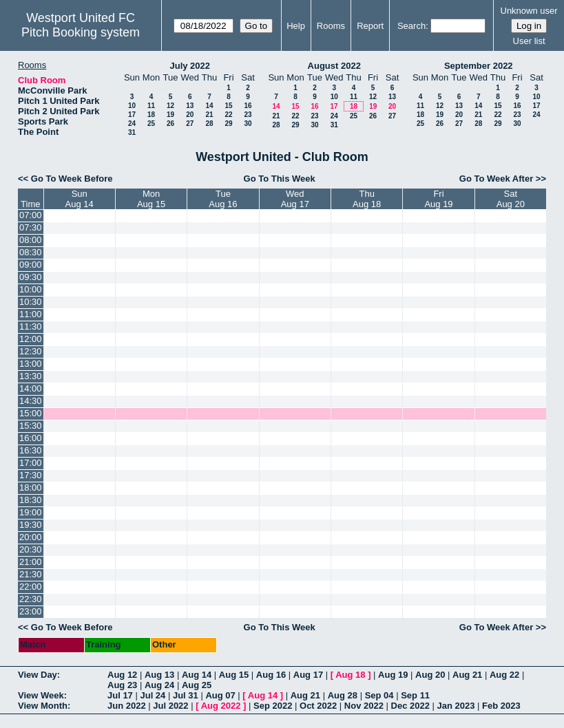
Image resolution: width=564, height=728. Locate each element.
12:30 (31, 351)
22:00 (31, 587)
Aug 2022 (221, 706)
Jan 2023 (456, 706)
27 (190, 124)
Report (370, 26)
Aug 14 (197, 675)
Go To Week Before (72, 179)
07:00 (31, 215)
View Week (41, 695)
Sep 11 (415, 695)
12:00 (31, 339)
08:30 (31, 252)
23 (248, 115)
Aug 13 (159, 675)
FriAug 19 (438, 199)
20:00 (31, 537)
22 (228, 115)
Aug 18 (350, 675)
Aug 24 (159, 685)
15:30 (31, 426)
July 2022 (190, 66)
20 (190, 115)
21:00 (31, 562)
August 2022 (334, 66)
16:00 (31, 438)
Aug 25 (197, 685)
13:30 (31, 376)
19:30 (31, 525)
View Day (38, 675)
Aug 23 (122, 685)
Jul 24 (153, 695)
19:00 (31, 512)
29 (228, 124)
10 (132, 106)
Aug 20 (430, 675)
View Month (43, 706)
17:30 (31, 475)
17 (132, 115)
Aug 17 (308, 675)
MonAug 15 (151, 199)
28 (209, 124)
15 (228, 106)
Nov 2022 (364, 706)
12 (170, 106)
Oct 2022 (318, 706)
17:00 (31, 463)
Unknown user (529, 11)
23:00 (31, 611)
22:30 (31, 599)
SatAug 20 (511, 199)
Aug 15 (234, 675)
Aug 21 (467, 675)
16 (248, 106)
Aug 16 (271, 675)
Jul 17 (120, 695)
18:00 (31, 488)
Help (296, 26)
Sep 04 (379, 695)
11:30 (31, 326)
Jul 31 (186, 695)
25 (151, 124)
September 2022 (479, 66)
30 (248, 124)
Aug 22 (504, 675)
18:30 (31, 500)
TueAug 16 (223, 199)
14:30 (31, 401)
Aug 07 (220, 695)
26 (170, 124)
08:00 (31, 240)
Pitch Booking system (81, 32)
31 (132, 132)
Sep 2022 (273, 706)
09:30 (31, 277)
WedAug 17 (295, 199)
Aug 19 (393, 675)
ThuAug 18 (367, 199)
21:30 (31, 574)
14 (209, 106)
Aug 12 (122, 675)
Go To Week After (496, 179)
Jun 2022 (127, 706)
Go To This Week (280, 179)
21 (209, 115)
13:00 (31, 364)
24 (132, 124)
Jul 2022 (170, 706)
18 (151, 115)
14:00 (31, 388)
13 (190, 106)
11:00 (31, 314)
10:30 (31, 302)
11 (151, 106)
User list (529, 41)
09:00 (31, 265)
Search (411, 26)
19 (170, 115)
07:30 (31, 227)
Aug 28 (343, 695)
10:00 (31, 289)
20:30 (31, 549)
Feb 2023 (501, 706)
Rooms (331, 26)
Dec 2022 (410, 706)
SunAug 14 (80, 199)
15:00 (31, 413)
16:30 (31, 450)
